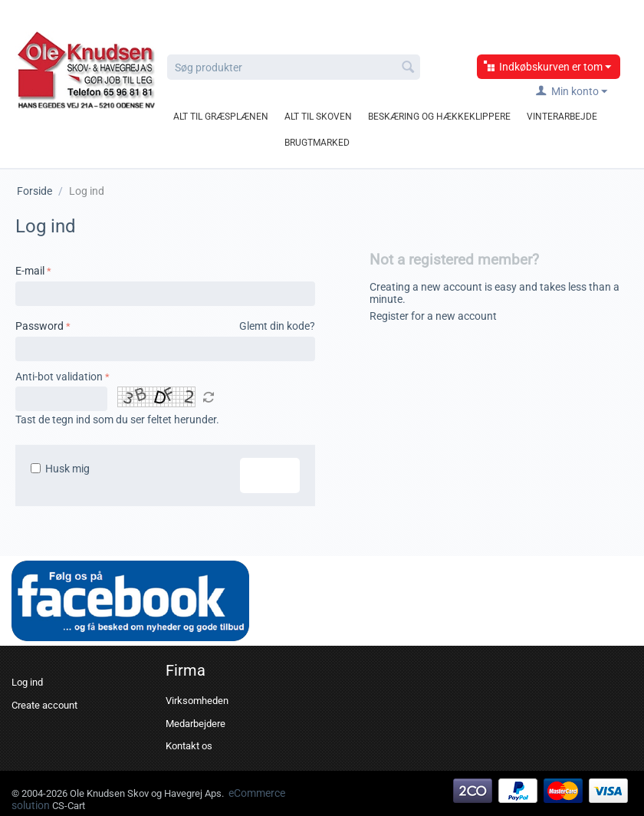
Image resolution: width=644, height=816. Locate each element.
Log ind (270, 475)
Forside (34, 191)
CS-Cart (69, 806)
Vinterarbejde (562, 117)
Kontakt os (189, 746)
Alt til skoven (318, 117)
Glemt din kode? (277, 326)
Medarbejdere (195, 724)
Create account (44, 705)
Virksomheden (197, 701)
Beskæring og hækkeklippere (439, 117)
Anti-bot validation (59, 377)
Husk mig (60, 469)
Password (39, 326)
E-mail (30, 271)
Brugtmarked (317, 143)
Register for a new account (433, 316)
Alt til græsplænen (221, 117)
